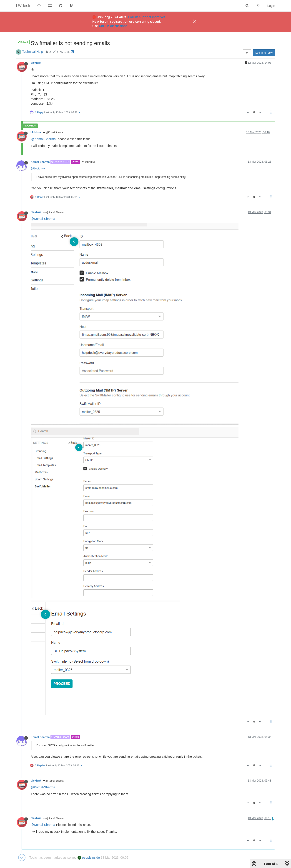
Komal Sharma (40, 162)
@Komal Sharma (53, 132)
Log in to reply (264, 53)
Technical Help (33, 52)
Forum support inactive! (147, 17)
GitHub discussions (113, 26)
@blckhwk (89, 162)
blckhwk (36, 63)
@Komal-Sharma (44, 139)
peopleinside (89, 858)
